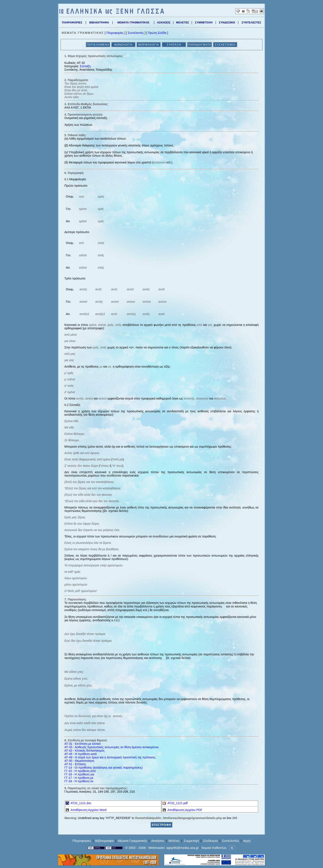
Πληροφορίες (115, 33)
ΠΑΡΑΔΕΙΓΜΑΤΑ (200, 45)
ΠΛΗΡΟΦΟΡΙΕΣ (72, 22)
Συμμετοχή (191, 841)
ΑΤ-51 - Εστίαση (75, 764)
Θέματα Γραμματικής (132, 841)
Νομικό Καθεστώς (214, 848)
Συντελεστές (136, 33)
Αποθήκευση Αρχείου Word (86, 810)
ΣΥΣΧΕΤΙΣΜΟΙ (225, 45)
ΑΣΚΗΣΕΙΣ (164, 22)
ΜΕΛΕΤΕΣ (182, 22)
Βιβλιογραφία (105, 841)
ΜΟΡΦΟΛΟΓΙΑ (149, 45)
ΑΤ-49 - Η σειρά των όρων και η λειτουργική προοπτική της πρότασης (110, 757)
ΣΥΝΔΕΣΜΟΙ (227, 22)
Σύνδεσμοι (210, 841)
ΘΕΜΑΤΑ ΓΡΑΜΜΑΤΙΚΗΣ (133, 22)
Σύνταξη (85, 66)
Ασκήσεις (158, 841)
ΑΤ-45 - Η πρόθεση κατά (81, 754)
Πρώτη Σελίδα (157, 33)
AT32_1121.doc (79, 803)
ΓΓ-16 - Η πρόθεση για (79, 774)
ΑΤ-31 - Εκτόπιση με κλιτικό (83, 744)
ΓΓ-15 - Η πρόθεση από (80, 771)
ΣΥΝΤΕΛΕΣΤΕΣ (251, 22)
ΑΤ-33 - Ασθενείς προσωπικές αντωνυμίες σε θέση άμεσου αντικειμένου (112, 747)
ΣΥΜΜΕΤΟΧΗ (204, 22)
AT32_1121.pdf (175, 803)
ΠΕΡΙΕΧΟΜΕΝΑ (98, 45)
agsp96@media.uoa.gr (183, 848)
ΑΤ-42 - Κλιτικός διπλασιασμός (84, 751)
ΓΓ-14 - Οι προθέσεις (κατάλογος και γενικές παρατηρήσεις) (103, 768)
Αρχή (247, 841)
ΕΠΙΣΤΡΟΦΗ (161, 825)
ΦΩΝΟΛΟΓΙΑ (123, 45)
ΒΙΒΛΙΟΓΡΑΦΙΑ (99, 22)
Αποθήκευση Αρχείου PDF (182, 810)
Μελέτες (174, 841)
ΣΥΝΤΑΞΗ (174, 45)
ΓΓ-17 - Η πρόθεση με (79, 778)
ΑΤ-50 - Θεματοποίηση (79, 761)
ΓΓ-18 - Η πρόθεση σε (79, 781)
